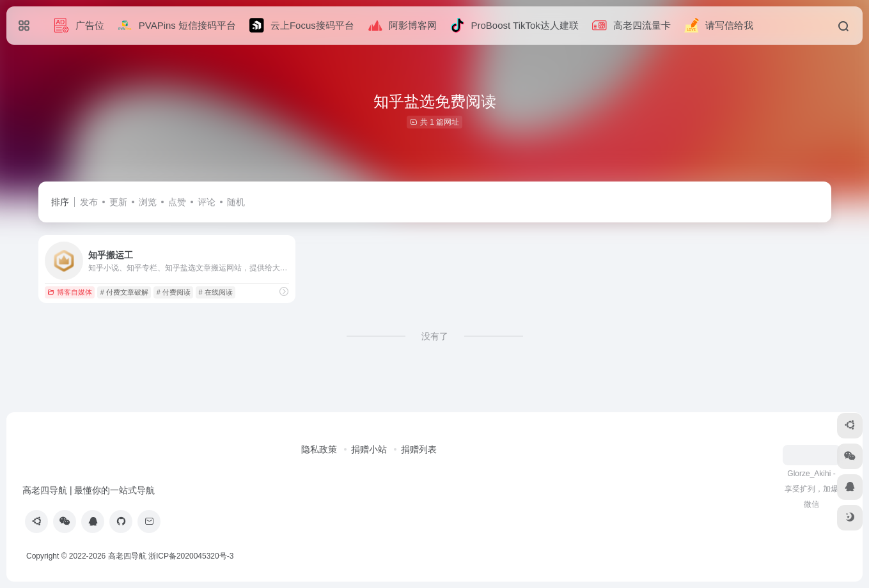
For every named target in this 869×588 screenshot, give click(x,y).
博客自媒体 (70, 292)
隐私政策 (319, 449)
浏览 (148, 202)
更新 (118, 202)
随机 (236, 202)
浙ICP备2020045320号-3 (192, 556)
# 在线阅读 (216, 292)
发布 (89, 202)
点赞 (177, 202)
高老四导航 (127, 556)
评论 (207, 202)
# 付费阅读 (174, 292)
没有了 (435, 336)
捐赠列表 (419, 449)
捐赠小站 (369, 449)
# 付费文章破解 (124, 292)
